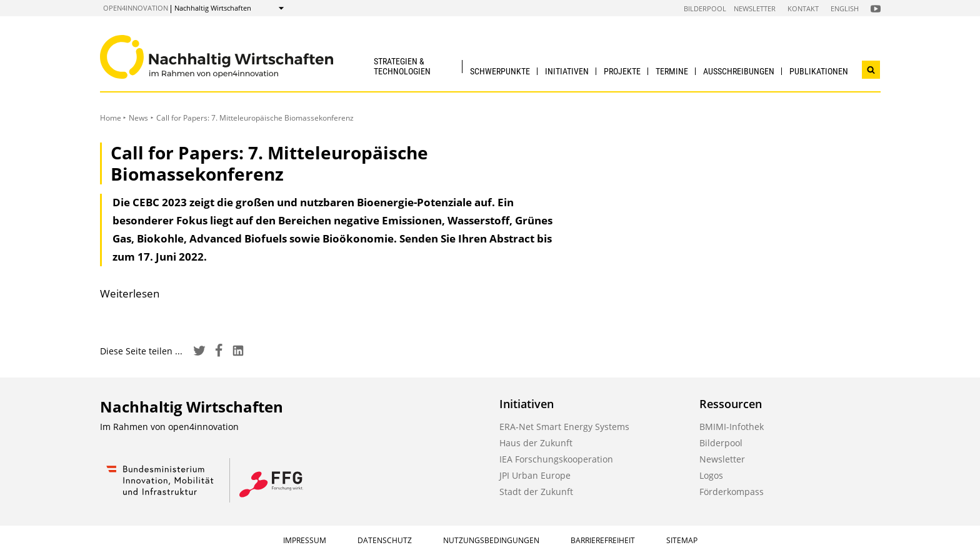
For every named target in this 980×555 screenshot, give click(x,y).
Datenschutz (385, 540)
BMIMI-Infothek (732, 427)
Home (111, 118)
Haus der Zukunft (536, 443)
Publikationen (819, 71)
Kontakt (803, 8)
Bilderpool (705, 8)
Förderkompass (732, 492)
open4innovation (136, 8)
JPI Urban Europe (535, 475)
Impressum (305, 540)
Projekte (622, 71)
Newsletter (755, 8)
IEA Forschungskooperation (556, 459)
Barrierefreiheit (603, 540)
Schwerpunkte (500, 71)
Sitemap (682, 540)
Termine (672, 71)
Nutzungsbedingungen (491, 540)
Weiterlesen (130, 293)
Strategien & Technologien (402, 66)
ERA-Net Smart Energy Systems (564, 427)
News (138, 118)
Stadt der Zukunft (536, 492)
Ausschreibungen (739, 71)
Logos (711, 475)
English (845, 8)
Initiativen (567, 71)
